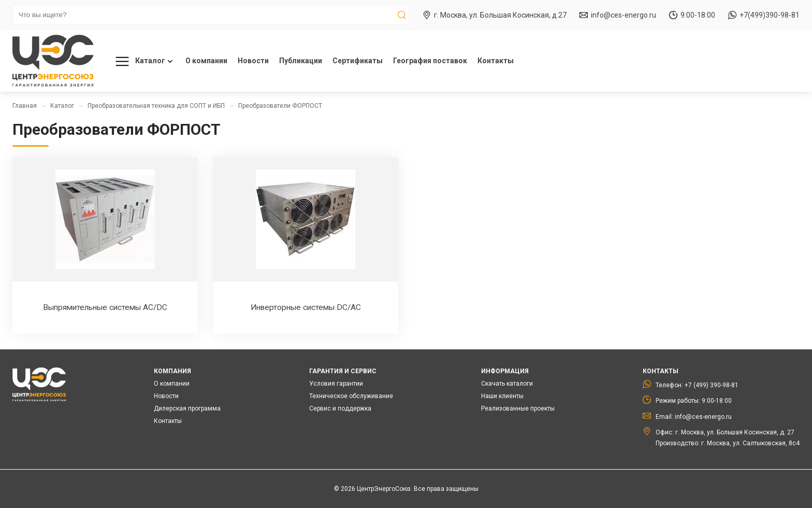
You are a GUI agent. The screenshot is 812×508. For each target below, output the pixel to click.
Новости (253, 61)
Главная (25, 106)
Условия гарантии (336, 384)
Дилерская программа (187, 408)
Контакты (496, 61)
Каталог (142, 61)
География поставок (430, 61)
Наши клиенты (502, 396)
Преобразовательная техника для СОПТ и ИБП (156, 106)
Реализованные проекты (518, 408)
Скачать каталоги (507, 384)
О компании (206, 61)
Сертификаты (358, 61)
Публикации (301, 61)
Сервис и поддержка (340, 408)
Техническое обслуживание (351, 396)
